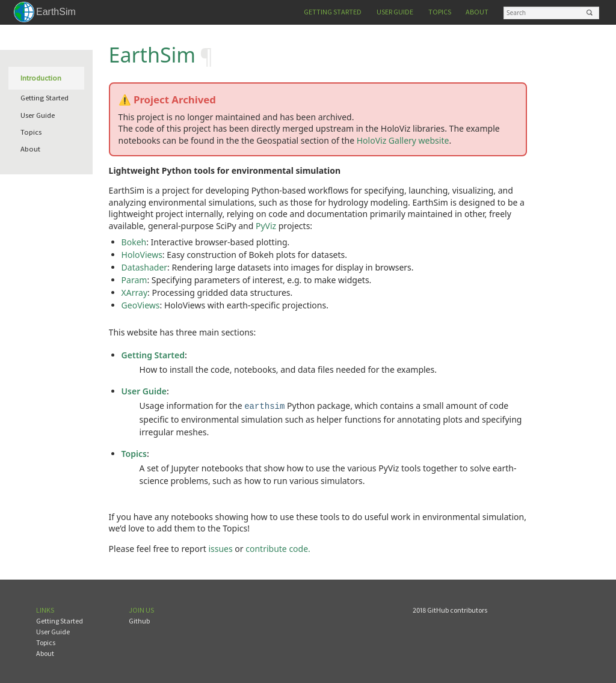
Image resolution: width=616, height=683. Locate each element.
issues (220, 547)
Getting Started (333, 12)
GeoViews (141, 305)
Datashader (144, 267)
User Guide (395, 12)
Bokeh (134, 242)
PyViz (266, 226)
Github (139, 620)
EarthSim (56, 12)
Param (134, 280)
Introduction (41, 78)
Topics (440, 12)
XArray (134, 292)
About (477, 12)
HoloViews (142, 255)
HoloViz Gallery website (403, 140)
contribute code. (278, 547)
